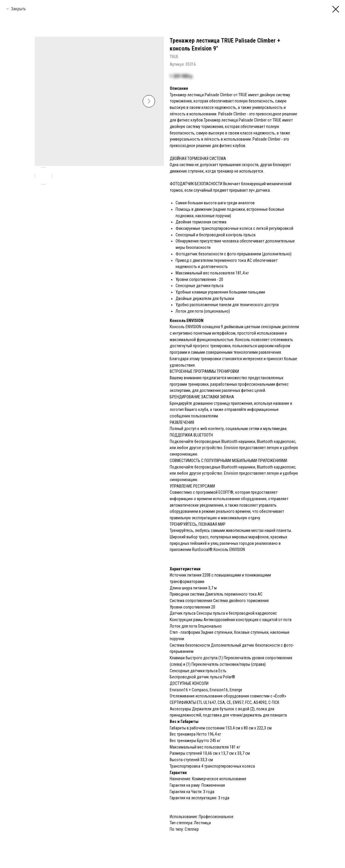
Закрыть (18, 9)
